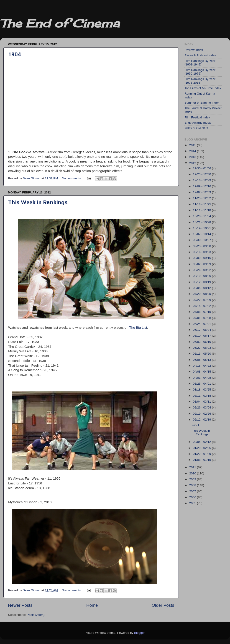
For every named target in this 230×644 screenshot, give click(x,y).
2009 (193, 479)
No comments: (72, 178)
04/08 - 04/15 (202, 372)
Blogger (139, 633)
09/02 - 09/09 (202, 264)
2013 (193, 157)
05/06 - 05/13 (202, 360)
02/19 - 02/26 (202, 414)
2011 (193, 467)
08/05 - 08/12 (202, 288)
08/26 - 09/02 (202, 270)
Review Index (194, 50)
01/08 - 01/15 (202, 460)
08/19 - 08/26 (202, 276)
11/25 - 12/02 (202, 198)
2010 (193, 473)
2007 (193, 491)
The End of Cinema (60, 23)
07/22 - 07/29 (202, 300)
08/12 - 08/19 (202, 282)
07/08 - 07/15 (202, 312)
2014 (193, 151)
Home (92, 605)
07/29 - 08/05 (202, 294)
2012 (193, 163)
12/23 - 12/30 (202, 174)
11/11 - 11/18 (202, 210)
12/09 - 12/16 (202, 186)
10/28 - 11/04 (202, 216)
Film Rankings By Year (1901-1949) (200, 63)
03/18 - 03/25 (202, 390)
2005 (193, 503)
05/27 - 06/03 (202, 348)
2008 (193, 485)
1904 (15, 54)
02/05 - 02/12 (202, 442)
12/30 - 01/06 (202, 168)
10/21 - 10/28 (202, 222)
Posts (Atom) (36, 615)
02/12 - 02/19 (202, 420)
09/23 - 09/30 (202, 246)
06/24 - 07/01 (202, 324)
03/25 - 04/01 (202, 384)
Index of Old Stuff (196, 128)
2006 (193, 497)
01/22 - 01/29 (202, 454)
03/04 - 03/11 (202, 402)
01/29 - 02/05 (202, 448)
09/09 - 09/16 (202, 258)
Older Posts (163, 605)
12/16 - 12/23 (202, 180)
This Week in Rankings (38, 202)
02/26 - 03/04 (202, 407)
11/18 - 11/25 (202, 204)
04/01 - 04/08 (202, 378)
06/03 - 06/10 (202, 342)
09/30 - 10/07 (202, 240)
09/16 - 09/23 (202, 252)
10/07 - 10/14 (202, 234)
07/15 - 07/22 (202, 306)
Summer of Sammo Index (202, 103)
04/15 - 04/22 (202, 366)
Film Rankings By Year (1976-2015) (200, 81)
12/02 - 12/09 (202, 192)
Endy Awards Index (198, 123)
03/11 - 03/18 (202, 396)
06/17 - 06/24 (202, 330)
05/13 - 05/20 (202, 354)
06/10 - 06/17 (202, 336)
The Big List (138, 328)
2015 (193, 145)
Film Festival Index (197, 117)
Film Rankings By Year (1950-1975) (200, 72)
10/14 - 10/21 (202, 228)
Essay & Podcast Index (200, 55)
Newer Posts (20, 605)
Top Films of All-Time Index (203, 88)
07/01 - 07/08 (202, 318)
